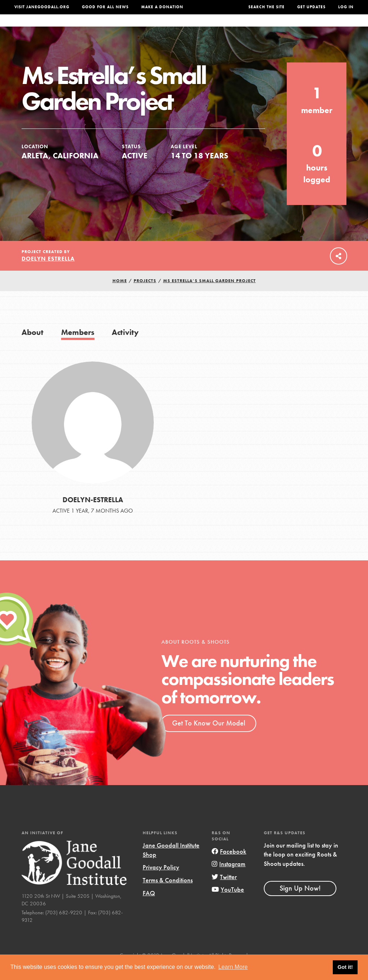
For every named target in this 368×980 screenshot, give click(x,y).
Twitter (224, 891)
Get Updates (311, 7)
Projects (262, 28)
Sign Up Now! (300, 902)
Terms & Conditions (168, 894)
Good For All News (105, 7)
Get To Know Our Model (209, 737)
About (105, 28)
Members (78, 347)
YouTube (228, 904)
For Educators (181, 28)
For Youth (136, 28)
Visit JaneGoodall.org (42, 7)
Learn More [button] (233, 967)
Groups (293, 28)
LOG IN (346, 7)
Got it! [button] (345, 967)
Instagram (229, 878)
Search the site (266, 7)
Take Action (332, 28)
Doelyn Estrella (48, 273)
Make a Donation (162, 7)
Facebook (229, 866)
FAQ (149, 907)
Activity (125, 347)
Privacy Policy (161, 881)
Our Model (226, 28)
